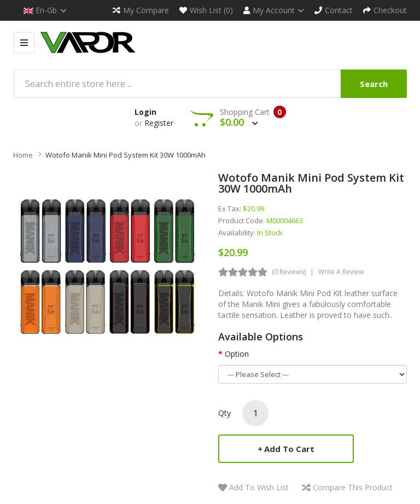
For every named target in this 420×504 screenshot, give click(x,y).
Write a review (341, 272)
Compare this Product (353, 487)
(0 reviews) (289, 272)
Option (237, 354)
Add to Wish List (259, 487)
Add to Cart (289, 449)
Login (145, 112)
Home (23, 155)
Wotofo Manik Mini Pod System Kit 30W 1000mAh (126, 155)
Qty (224, 413)
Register (159, 123)
